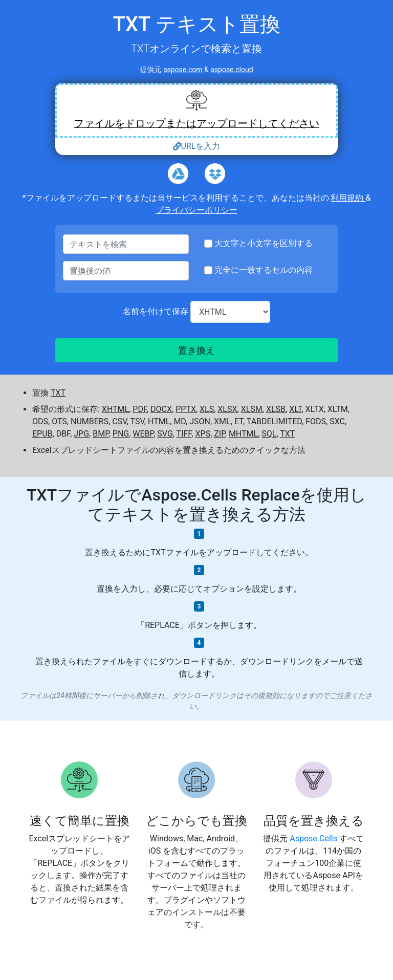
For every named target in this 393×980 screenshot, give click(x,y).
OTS (59, 421)
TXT (58, 393)
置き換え (196, 350)
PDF (140, 409)
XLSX (227, 409)
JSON (200, 421)
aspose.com (184, 70)
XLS (207, 409)
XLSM (252, 409)
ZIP (220, 434)
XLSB (276, 409)
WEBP (143, 434)
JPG (81, 434)
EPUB (42, 434)
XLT (295, 409)
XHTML (115, 409)
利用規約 (348, 198)
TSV (137, 421)
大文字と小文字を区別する (264, 243)
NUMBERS (90, 421)
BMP (101, 434)
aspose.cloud (232, 70)
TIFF (184, 434)
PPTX (186, 409)
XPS (203, 434)
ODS (40, 421)
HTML (159, 421)
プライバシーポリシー (196, 210)
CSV (119, 421)
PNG (121, 434)
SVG (165, 434)
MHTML (243, 434)
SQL (269, 434)
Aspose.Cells (314, 839)
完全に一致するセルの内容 (264, 270)
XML (222, 421)
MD (180, 421)
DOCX (161, 409)
